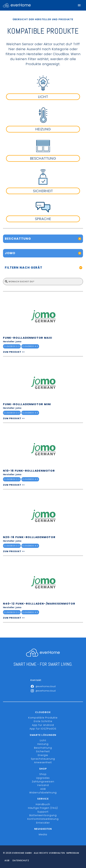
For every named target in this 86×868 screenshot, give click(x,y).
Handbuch (43, 804)
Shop (43, 774)
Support (43, 812)
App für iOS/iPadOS (43, 729)
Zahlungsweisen (43, 782)
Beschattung (43, 748)
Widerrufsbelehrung (43, 793)
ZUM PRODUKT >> (14, 352)
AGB (43, 789)
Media (43, 834)
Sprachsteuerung (43, 759)
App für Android (43, 725)
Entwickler (43, 823)
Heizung (43, 744)
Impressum (73, 853)
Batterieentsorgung (43, 815)
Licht (43, 740)
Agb (7, 860)
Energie (43, 755)
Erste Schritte (43, 721)
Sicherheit (43, 751)
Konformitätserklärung (43, 819)
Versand (43, 785)
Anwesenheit (43, 762)
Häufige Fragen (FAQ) (43, 808)
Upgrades (43, 778)
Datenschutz (21, 860)
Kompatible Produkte (43, 718)
